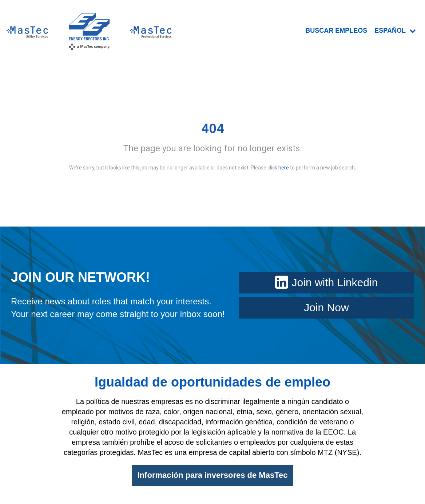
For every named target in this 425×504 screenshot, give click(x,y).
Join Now (326, 307)
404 (213, 129)
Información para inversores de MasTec (213, 475)
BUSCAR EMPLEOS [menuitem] (336, 31)
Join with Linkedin (327, 282)
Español (395, 31)
